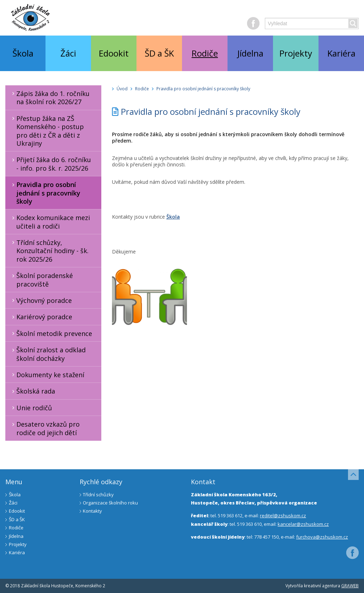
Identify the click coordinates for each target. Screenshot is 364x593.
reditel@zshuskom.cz (283, 515)
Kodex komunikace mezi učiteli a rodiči (50, 222)
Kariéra (341, 53)
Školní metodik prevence (51, 333)
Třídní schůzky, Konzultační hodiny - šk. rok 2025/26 (49, 251)
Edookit (114, 53)
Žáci (68, 53)
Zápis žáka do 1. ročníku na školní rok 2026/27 (50, 98)
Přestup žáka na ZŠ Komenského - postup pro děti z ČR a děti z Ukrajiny (47, 131)
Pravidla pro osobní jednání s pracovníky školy (45, 193)
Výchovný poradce (41, 300)
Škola (23, 53)
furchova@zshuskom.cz (322, 537)
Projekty (296, 53)
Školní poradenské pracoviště (41, 280)
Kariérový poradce (41, 317)
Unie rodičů (31, 408)
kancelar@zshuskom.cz (303, 524)
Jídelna (250, 53)
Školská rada (32, 391)
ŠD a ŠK (159, 53)
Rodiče (205, 53)
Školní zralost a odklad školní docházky (48, 354)
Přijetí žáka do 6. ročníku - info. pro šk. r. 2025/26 (50, 164)
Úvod (122, 89)
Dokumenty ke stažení (47, 375)
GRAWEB (350, 586)
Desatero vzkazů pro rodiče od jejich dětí (45, 428)
